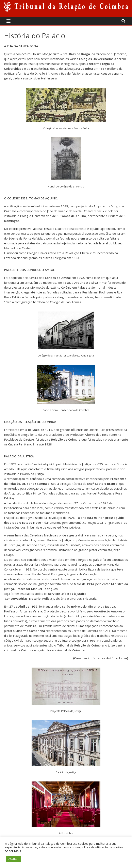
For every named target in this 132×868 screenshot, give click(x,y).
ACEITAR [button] (13, 859)
